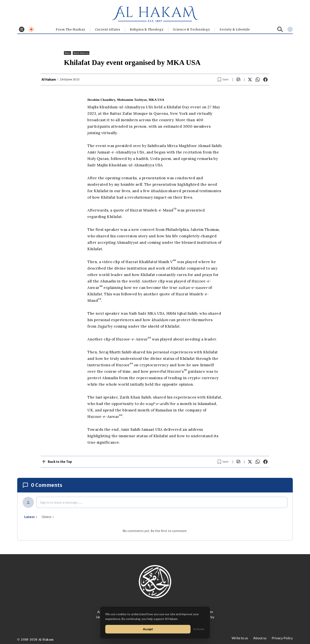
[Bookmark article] (223, 80)
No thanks (199, 629)
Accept (148, 629)
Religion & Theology (147, 29)
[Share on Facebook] (265, 80)
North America (81, 53)
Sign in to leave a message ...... (61, 502)
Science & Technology (191, 29)
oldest (48, 517)
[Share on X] (250, 80)
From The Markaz (71, 29)
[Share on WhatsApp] (258, 80)
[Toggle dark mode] (31, 29)
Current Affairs (108, 29)
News (67, 53)
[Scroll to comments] (239, 80)
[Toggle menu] (22, 29)
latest (31, 517)
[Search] (280, 29)
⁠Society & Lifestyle (235, 29)
